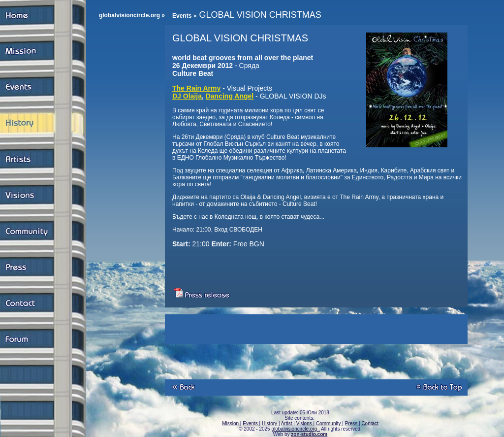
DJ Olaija (187, 96)
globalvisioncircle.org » (132, 15)
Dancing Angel (230, 96)
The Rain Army (196, 88)
